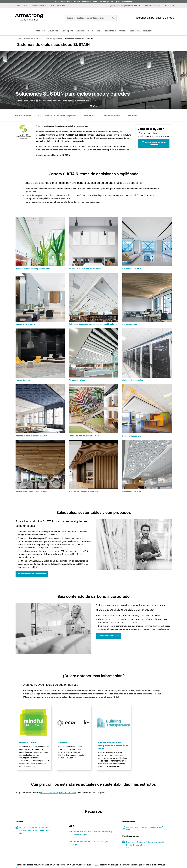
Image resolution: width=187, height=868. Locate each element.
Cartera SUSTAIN (23, 115)
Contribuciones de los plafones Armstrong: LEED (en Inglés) (93, 833)
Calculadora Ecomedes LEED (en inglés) (145, 827)
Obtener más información (108, 636)
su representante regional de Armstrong (59, 793)
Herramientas (89, 115)
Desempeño (67, 31)
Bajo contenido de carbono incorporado (57, 115)
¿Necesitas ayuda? (112, 115)
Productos (40, 31)
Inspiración (134, 31)
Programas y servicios (115, 31)
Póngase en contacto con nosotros (154, 143)
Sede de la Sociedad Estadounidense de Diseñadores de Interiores (145, 844)
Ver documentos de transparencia (32, 574)
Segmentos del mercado (89, 31)
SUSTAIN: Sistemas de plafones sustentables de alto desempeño (35, 829)
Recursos (148, 31)
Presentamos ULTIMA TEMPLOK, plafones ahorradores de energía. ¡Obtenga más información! (94, 2)
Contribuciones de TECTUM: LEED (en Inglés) (90, 843)
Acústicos (53, 31)
